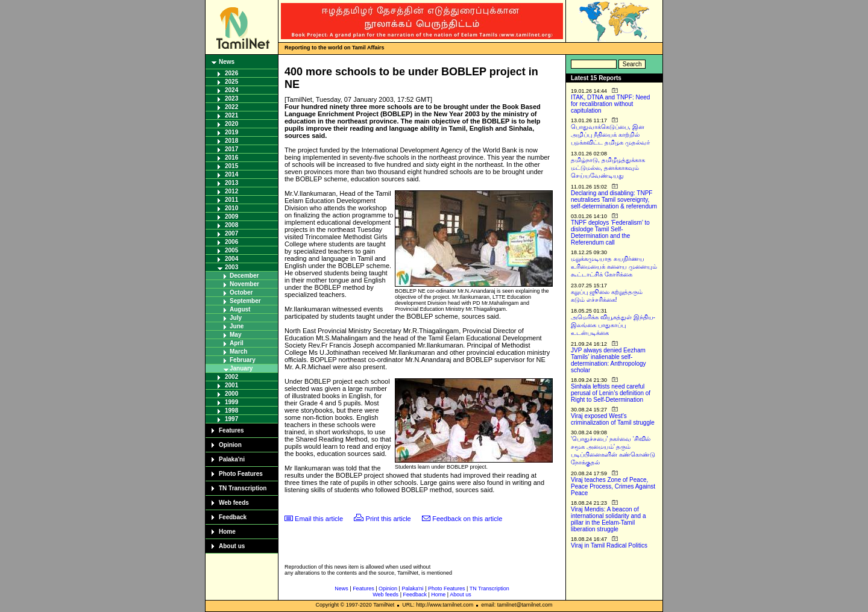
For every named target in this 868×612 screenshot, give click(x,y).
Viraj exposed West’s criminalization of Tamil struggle (613, 419)
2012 (231, 191)
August (240, 309)
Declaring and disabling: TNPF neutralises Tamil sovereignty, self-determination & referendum (614, 200)
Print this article (388, 519)
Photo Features (241, 474)
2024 (231, 90)
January (241, 368)
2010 (231, 208)
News (227, 62)
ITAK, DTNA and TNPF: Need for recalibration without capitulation (610, 104)
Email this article (319, 519)
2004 (231, 259)
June (237, 326)
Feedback (233, 517)
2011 (231, 200)
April (237, 343)
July (236, 318)
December (244, 276)
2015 (231, 166)
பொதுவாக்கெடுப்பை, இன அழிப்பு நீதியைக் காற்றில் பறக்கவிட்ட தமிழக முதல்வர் (610, 135)
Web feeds (234, 503)
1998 (231, 411)
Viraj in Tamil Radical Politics (609, 545)
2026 (231, 73)
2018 (231, 141)
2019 (231, 132)
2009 (231, 217)
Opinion (230, 445)
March (238, 351)
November (244, 284)
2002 (231, 377)
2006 (231, 242)
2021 (231, 115)
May (235, 335)
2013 (231, 183)
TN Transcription (243, 488)
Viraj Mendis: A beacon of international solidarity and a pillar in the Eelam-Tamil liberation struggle (609, 519)
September (245, 301)
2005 (231, 250)
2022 (231, 107)
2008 (231, 225)
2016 (231, 158)
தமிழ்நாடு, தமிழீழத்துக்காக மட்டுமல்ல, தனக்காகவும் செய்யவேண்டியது (608, 168)
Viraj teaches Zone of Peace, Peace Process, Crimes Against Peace (613, 486)
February (243, 360)
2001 (231, 385)
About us (232, 546)
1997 (231, 419)
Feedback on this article (467, 519)
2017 (231, 149)
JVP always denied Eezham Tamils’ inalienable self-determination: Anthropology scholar (609, 360)
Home (227, 532)
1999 (231, 402)
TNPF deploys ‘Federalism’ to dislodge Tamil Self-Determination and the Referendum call (610, 233)
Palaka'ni (232, 459)
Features (231, 430)
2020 (231, 124)
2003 (231, 267)
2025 (231, 82)
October (241, 292)
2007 (231, 233)
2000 (231, 394)
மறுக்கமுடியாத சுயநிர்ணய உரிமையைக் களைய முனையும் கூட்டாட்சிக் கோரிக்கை (614, 267)
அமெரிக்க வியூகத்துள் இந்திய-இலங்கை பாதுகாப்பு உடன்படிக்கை (613, 325)
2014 (231, 174)
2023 (231, 98)
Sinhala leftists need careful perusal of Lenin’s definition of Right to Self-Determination (611, 393)
